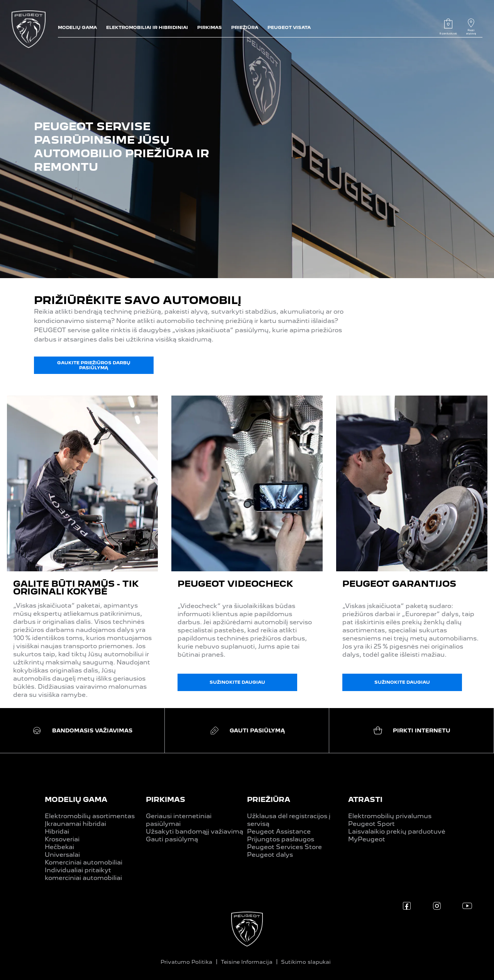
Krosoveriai (62, 839)
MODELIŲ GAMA (76, 799)
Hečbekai (59, 847)
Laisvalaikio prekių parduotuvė (397, 831)
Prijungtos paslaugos (281, 839)
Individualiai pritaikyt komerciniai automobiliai (83, 874)
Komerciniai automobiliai (84, 862)
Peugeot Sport (371, 824)
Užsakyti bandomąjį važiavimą (195, 831)
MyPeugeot (367, 839)
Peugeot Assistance (279, 831)
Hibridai (57, 831)
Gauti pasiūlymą (172, 839)
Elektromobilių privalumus (390, 816)
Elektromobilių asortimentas (90, 816)
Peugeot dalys (270, 855)
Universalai (62, 855)
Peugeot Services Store (284, 847)
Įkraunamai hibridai (75, 824)
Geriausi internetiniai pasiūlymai (179, 820)
